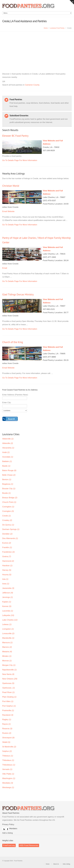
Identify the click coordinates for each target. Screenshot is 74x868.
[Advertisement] (37, 49)
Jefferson (8, 593)
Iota (5, 579)
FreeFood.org (9, 845)
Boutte (6, 493)
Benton (7, 480)
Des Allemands (10, 538)
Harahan (7, 566)
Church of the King (13, 342)
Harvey (7, 570)
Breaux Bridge (10, 498)
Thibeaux (8, 756)
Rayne (6, 724)
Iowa (6, 584)
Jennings (8, 597)
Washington (9, 778)
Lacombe (8, 611)
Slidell (6, 742)
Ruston (7, 733)
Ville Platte (8, 774)
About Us (56, 864)
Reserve (7, 729)
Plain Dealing (9, 697)
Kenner (7, 606)
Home (46, 28)
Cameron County (32, 85)
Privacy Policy (8, 824)
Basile (6, 466)
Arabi (6, 452)
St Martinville (9, 747)
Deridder (7, 534)
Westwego (8, 787)
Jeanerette (8, 588)
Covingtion (8, 507)
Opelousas (8, 683)
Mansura (7, 643)
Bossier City (9, 489)
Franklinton (8, 552)
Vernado (7, 769)
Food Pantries (29, 7)
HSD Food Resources (29, 845)
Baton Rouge (9, 470)
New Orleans (10, 679)
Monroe (7, 661)
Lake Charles (10, 620)
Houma (7, 575)
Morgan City (9, 665)
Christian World (11, 186)
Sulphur (7, 751)
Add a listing (7, 833)
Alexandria (8, 448)
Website (11, 211)
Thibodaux (8, 760)
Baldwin (7, 461)
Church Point (9, 502)
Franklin (7, 547)
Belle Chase (9, 475)
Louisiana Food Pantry (57, 28)
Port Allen (8, 701)
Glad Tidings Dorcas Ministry (18, 294)
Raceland (8, 715)
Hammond (8, 561)
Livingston (8, 629)
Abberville (8, 439)
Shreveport (8, 738)
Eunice (7, 543)
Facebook (7, 829)
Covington (8, 511)
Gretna (7, 556)
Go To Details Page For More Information (20, 160)
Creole (7, 516)
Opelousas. (9, 688)
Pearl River (8, 692)
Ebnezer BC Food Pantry (15, 136)
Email (5, 211)
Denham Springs (11, 529)
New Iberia (8, 674)
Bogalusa (8, 484)
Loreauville (8, 633)
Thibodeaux (9, 765)
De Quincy (8, 525)
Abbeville (8, 443)
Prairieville (8, 710)
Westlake (8, 783)
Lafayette (8, 615)
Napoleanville (9, 670)
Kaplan (7, 602)
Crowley (7, 520)
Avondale (8, 457)
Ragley (7, 720)
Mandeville (8, 638)
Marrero (7, 647)
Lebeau (7, 624)
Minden (7, 656)
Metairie (7, 652)
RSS (4, 829)
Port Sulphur (9, 706)
